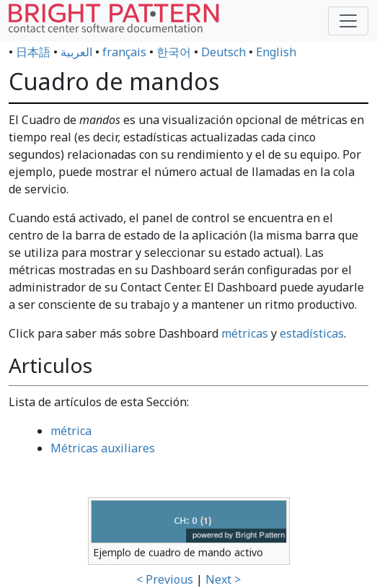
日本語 (33, 52)
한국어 (174, 52)
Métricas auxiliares (103, 448)
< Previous (165, 579)
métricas (245, 333)
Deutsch (223, 52)
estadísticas (312, 333)
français (124, 52)
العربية (76, 52)
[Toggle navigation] (348, 21)
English (276, 52)
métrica (71, 431)
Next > (223, 579)
